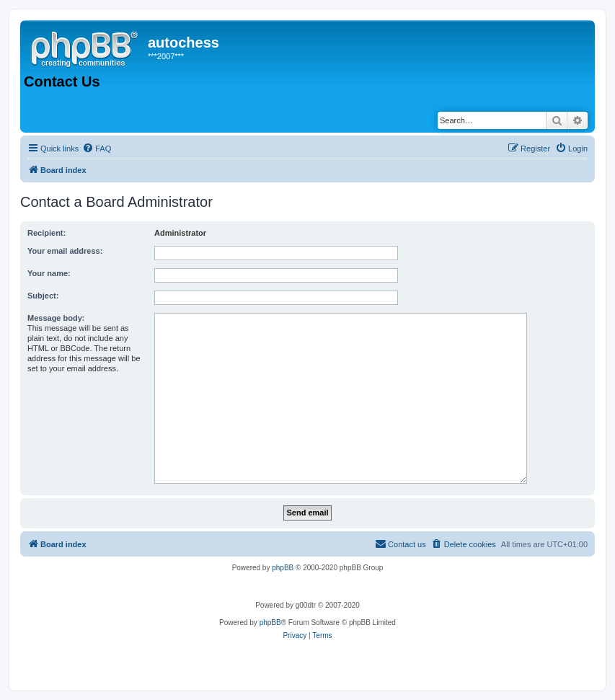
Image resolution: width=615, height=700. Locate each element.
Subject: (43, 296)
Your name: (49, 273)
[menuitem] (97, 149)
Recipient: (47, 233)
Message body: (56, 318)
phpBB (283, 568)
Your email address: (65, 251)
